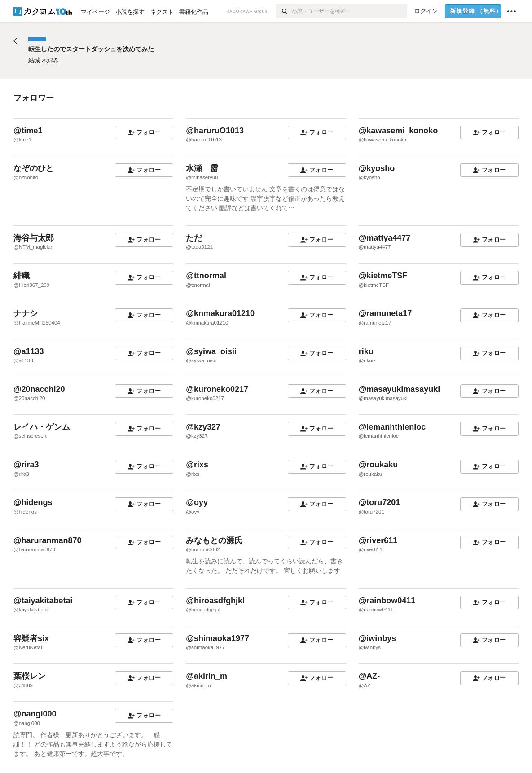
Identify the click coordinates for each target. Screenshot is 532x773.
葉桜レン (30, 676)
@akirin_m (207, 676)
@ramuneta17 (385, 313)
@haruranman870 (48, 540)
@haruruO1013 (215, 131)
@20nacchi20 (39, 389)
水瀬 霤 (202, 168)
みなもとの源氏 (214, 540)
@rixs (197, 465)
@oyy (197, 502)
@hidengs (33, 502)
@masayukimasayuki (400, 389)
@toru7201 (380, 502)
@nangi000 (35, 714)
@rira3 (26, 465)
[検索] (284, 11)
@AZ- (369, 676)
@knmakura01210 (220, 313)
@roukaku (378, 465)
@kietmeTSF (383, 276)
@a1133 (29, 351)
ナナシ (26, 313)
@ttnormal (206, 276)
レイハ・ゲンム (42, 427)
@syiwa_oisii (211, 351)
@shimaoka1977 (218, 638)
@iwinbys (378, 638)
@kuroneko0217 (217, 389)
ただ (194, 238)
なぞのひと (34, 168)
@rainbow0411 (387, 601)
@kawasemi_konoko (398, 131)
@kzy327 (203, 427)
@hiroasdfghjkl (215, 601)
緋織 (22, 276)
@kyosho (377, 168)
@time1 (28, 131)
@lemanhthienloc (392, 427)
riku (366, 351)
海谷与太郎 (34, 238)
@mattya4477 (385, 238)
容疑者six (31, 638)
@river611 (378, 540)
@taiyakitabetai (43, 601)
